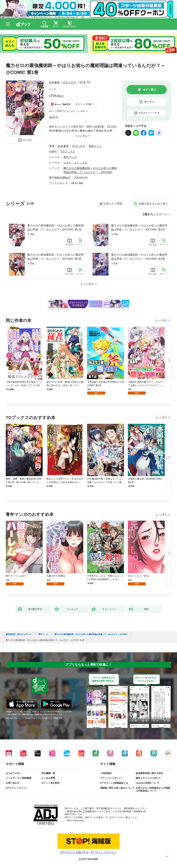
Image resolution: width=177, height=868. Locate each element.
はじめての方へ (14, 773)
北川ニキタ (69, 82)
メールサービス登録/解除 (19, 778)
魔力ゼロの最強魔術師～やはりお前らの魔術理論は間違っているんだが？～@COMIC (91, 634)
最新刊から (164, 214)
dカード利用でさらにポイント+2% (67, 111)
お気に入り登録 (113, 203)
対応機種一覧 (48, 773)
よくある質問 (48, 778)
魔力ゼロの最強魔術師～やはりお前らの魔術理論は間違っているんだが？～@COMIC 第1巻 (55, 227)
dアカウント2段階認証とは (114, 783)
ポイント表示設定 (51, 783)
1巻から (148, 214)
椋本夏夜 (54, 82)
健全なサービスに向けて (148, 778)
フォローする (89, 82)
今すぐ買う (149, 90)
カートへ (149, 102)
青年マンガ (70, 157)
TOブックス (68, 152)
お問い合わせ (13, 783)
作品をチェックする (149, 113)
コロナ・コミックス (75, 163)
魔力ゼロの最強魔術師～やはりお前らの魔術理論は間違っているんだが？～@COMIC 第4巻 (139, 257)
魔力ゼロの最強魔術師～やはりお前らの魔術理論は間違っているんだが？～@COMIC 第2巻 (139, 227)
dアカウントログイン (17, 788)
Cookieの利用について (148, 783)
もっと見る (161, 320)
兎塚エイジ (95, 146)
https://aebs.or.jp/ (75, 820)
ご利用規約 (106, 773)
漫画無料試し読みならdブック (19, 634)
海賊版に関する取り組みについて (117, 788)
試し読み (27, 140)
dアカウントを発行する (75, 852)
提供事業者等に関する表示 (149, 773)
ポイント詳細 (83, 104)
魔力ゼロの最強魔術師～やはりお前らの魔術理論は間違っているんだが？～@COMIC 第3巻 (55, 257)
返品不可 (54, 117)
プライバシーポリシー (112, 778)
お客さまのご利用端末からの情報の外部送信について (153, 789)
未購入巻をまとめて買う (153, 204)
